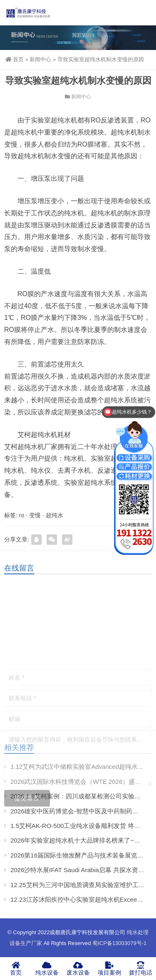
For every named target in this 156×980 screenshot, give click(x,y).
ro (22, 515)
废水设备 (78, 968)
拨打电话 (140, 968)
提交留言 (27, 833)
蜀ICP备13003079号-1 (119, 943)
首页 (15, 59)
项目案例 (109, 968)
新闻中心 (40, 59)
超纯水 (54, 515)
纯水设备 (47, 968)
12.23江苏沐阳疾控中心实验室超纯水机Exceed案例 (82, 899)
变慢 (35, 515)
